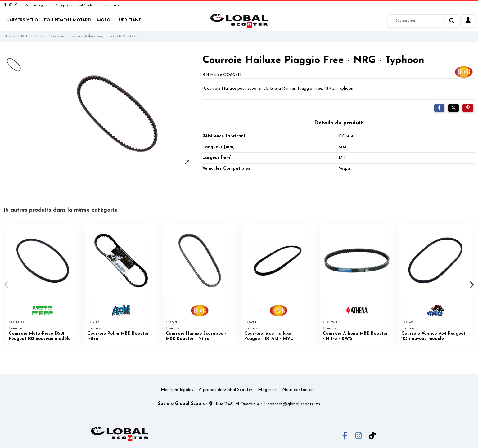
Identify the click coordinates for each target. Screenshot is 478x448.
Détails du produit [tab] (338, 123)
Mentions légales (37, 5)
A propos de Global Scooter (75, 5)
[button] (7, 285)
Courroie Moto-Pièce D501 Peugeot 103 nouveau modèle (40, 336)
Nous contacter (111, 5)
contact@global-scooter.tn (294, 404)
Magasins (267, 390)
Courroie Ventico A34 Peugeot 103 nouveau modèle (433, 336)
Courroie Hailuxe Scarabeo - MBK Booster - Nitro (196, 336)
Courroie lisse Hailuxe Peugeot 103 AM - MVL (269, 336)
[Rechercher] (424, 21)
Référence (212, 75)
